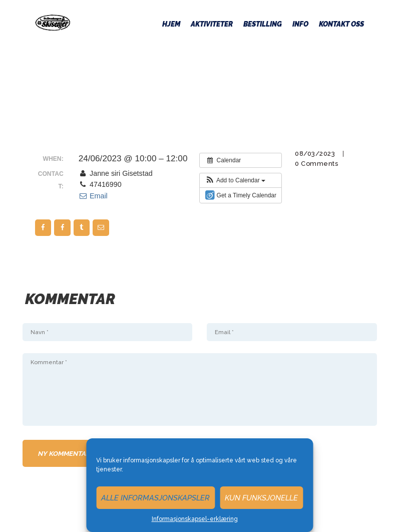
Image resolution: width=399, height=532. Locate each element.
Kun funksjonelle (261, 498)
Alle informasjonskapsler (155, 498)
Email (93, 196)
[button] (235, 180)
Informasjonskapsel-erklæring (195, 519)
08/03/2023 (315, 154)
